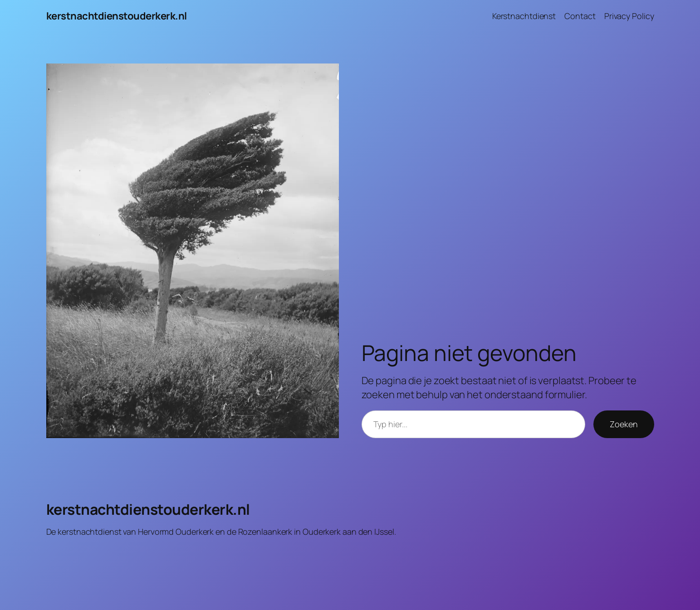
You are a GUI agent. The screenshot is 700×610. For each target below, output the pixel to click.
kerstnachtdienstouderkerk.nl (117, 16)
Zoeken (624, 424)
